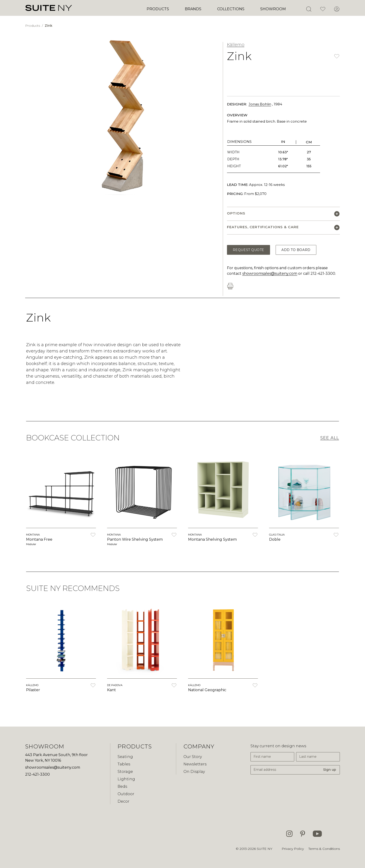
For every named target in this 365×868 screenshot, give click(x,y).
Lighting (126, 779)
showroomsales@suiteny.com (270, 273)
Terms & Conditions (324, 849)
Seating (125, 757)
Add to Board (296, 250)
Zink (49, 26)
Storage (125, 772)
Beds (122, 786)
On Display (194, 772)
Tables (124, 764)
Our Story (193, 757)
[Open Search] (309, 9)
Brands (193, 9)
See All (330, 438)
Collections (231, 9)
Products (158, 9)
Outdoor (126, 794)
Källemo (236, 45)
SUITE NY (265, 849)
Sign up (330, 770)
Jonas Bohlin (260, 104)
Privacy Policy (293, 849)
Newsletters (195, 764)
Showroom (273, 9)
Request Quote (248, 250)
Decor (123, 801)
